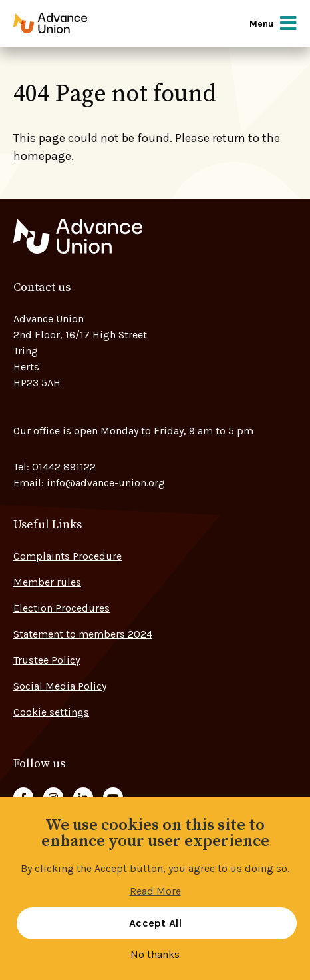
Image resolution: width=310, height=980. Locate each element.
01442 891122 (64, 467)
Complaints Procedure (68, 556)
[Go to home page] (68, 23)
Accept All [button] (155, 923)
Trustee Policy (47, 660)
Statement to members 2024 (83, 634)
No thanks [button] (155, 955)
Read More (155, 891)
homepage (42, 156)
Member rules (47, 582)
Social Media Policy (60, 686)
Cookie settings (51, 712)
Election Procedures (62, 608)
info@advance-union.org (106, 483)
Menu (273, 23)
